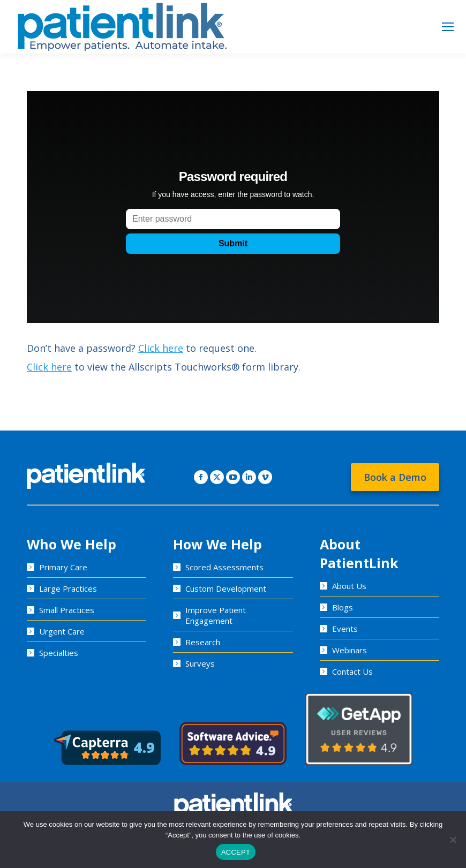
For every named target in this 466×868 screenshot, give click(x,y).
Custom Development (226, 588)
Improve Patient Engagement (216, 615)
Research (203, 642)
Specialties (59, 653)
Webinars (349, 650)
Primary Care (63, 567)
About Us (349, 586)
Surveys (200, 663)
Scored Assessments (224, 567)
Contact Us (352, 671)
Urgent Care (62, 631)
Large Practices (68, 588)
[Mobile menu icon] (448, 27)
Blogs (343, 607)
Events (345, 629)
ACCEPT (236, 852)
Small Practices (67, 610)
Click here (161, 348)
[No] (453, 840)
